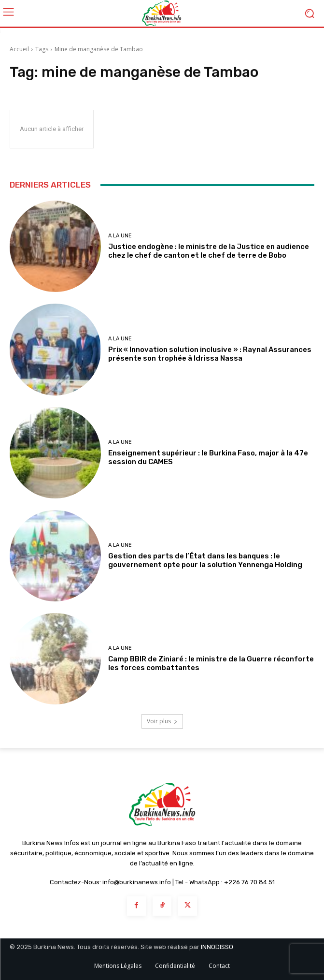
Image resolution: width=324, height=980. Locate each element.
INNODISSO (217, 947)
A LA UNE (120, 236)
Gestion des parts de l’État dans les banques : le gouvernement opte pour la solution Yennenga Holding (205, 560)
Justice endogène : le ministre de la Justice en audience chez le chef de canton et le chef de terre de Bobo (209, 251)
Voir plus (162, 721)
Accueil (19, 49)
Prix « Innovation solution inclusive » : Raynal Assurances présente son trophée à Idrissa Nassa (210, 354)
